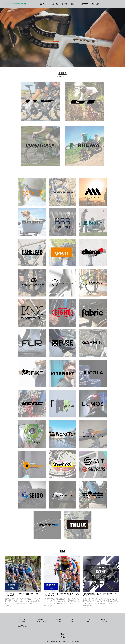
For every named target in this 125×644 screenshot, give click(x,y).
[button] (59, 66)
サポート (88, 620)
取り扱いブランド (41, 620)
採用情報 (104, 620)
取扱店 (73, 620)
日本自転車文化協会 (22, 626)
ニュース (58, 620)
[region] (62, 38)
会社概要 (22, 620)
